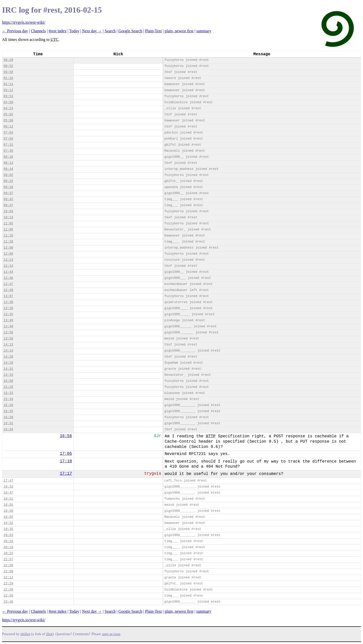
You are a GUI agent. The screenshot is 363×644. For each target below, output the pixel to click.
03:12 (8, 90)
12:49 (8, 290)
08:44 (8, 169)
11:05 (8, 223)
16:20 (8, 405)
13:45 (8, 314)
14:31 (8, 369)
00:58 (8, 72)
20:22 (8, 553)
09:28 (8, 187)
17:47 (8, 481)
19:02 (8, 517)
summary (204, 31)
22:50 (8, 590)
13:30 (8, 302)
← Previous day (15, 31)
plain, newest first (179, 31)
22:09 (8, 565)
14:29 (8, 363)
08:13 (8, 163)
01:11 (8, 84)
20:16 (8, 541)
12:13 (8, 260)
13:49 (8, 320)
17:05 (66, 454)
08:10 (8, 157)
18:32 (8, 487)
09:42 (8, 199)
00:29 (8, 60)
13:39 (8, 308)
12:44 (8, 272)
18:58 (8, 511)
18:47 (8, 493)
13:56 (8, 332)
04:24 (8, 108)
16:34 (8, 429)
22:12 (8, 578)
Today (74, 31)
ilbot (49, 634)
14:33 (8, 375)
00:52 (8, 66)
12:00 (8, 248)
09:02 (8, 175)
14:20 (8, 357)
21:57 (8, 559)
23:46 (8, 602)
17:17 (66, 474)
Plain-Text (154, 31)
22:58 (8, 596)
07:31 (8, 145)
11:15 (8, 236)
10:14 (8, 217)
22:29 (8, 584)
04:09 (8, 102)
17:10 (66, 461)
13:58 (8, 339)
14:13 (8, 345)
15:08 (8, 381)
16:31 (8, 423)
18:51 (8, 499)
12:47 (8, 284)
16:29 (8, 417)
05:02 (8, 114)
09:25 (8, 181)
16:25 (8, 411)
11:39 (8, 242)
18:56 (8, 505)
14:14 (8, 351)
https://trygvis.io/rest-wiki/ (24, 22)
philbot (25, 634)
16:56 (66, 436)
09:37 (8, 193)
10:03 (8, 211)
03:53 (8, 96)
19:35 (8, 529)
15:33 (8, 393)
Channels (38, 31)
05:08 (8, 120)
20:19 (8, 547)
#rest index (58, 31)
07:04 (8, 133)
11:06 (8, 230)
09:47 (8, 205)
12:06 (8, 254)
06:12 (8, 127)
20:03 (8, 535)
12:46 (8, 278)
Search (110, 31)
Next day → (92, 31)
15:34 (8, 399)
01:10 (8, 78)
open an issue (111, 634)
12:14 (8, 266)
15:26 (8, 387)
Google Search (130, 31)
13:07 (8, 296)
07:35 (8, 151)
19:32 (8, 523)
